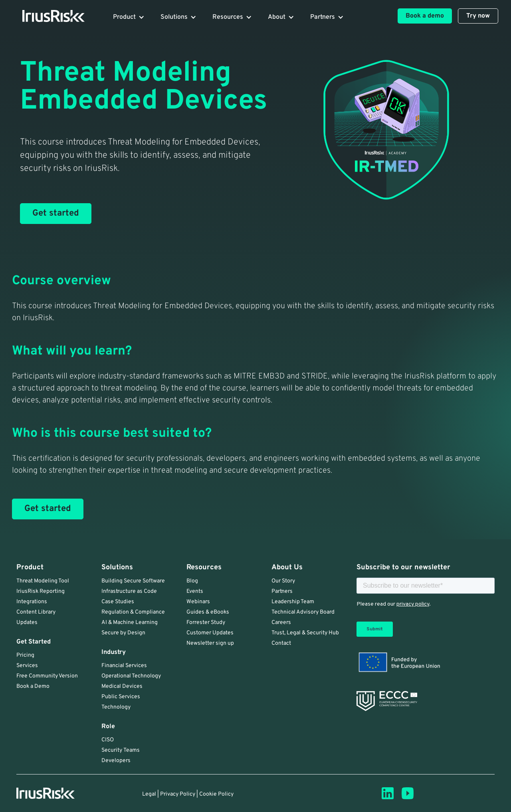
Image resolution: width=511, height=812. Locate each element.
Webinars (198, 602)
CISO (108, 740)
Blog (192, 581)
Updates (27, 623)
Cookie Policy (216, 794)
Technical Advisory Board (303, 612)
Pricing (25, 655)
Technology (116, 707)
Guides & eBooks (208, 612)
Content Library (36, 612)
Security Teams (121, 750)
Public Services (121, 697)
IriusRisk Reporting (41, 591)
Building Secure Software (133, 581)
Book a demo (425, 16)
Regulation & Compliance (133, 612)
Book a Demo (33, 686)
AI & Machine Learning (130, 623)
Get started (56, 213)
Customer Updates (210, 633)
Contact (281, 643)
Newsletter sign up (210, 643)
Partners (282, 591)
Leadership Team (293, 602)
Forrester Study (206, 623)
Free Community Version (47, 676)
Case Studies (118, 602)
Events (195, 591)
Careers (281, 623)
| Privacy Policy (176, 794)
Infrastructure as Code (129, 591)
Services (27, 666)
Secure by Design (123, 633)
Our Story (283, 581)
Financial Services (124, 666)
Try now (478, 16)
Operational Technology (131, 676)
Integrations (32, 602)
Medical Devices (122, 686)
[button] (129, 17)
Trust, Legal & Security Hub (305, 633)
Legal (149, 794)
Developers (116, 761)
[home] (49, 16)
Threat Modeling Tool (43, 581)
